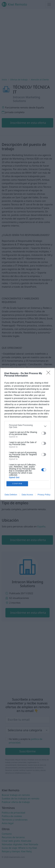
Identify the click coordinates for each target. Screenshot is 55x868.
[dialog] (27, 434)
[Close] (49, 373)
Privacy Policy (44, 495)
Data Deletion (11, 495)
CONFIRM (18, 484)
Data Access (27, 495)
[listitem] (27, 426)
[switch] (44, 433)
